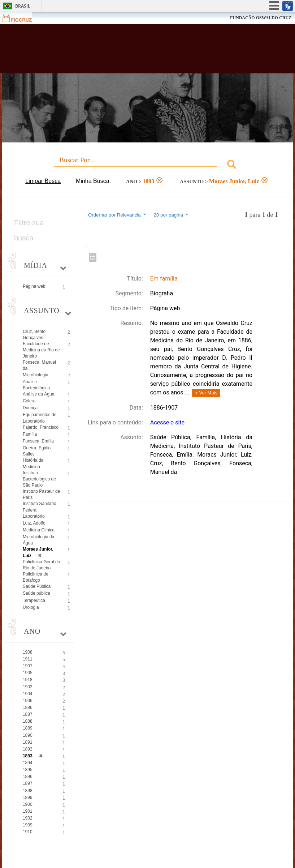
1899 (28, 798)
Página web (34, 286)
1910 (28, 832)
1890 (28, 735)
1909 (28, 825)
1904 (28, 694)
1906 (28, 701)
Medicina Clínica (39, 530)
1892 (28, 749)
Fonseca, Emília (38, 441)
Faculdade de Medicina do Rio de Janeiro (41, 350)
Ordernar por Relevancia (118, 215)
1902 (28, 818)
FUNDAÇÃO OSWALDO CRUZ (261, 18)
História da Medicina (33, 463)
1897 (28, 783)
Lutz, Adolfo (34, 523)
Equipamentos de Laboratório (40, 418)
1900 (28, 804)
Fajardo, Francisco (41, 427)
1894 (28, 763)
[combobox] (147, 165)
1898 (28, 791)
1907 (28, 666)
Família (30, 434)
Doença (30, 408)
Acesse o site (167, 422)
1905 (28, 673)
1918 (28, 680)
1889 (28, 728)
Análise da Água (38, 394)
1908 (28, 652)
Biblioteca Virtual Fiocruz (129, 51)
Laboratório (34, 516)
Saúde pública (36, 593)
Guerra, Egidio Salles (37, 451)
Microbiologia (36, 375)
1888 (28, 721)
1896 (28, 777)
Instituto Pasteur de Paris (41, 494)
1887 (28, 714)
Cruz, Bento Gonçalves (34, 335)
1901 (28, 811)
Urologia (31, 607)
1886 (28, 707)
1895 (28, 770)
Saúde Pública (37, 586)
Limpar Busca (43, 181)
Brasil (23, 6)
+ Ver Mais (206, 393)
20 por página (171, 215)
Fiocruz (21, 18)
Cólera (29, 401)
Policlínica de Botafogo (36, 577)
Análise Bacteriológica (36, 385)
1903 (28, 687)
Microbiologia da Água (38, 540)
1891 (28, 742)
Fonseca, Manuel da (39, 365)
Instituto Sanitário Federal (40, 507)
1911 (28, 659)
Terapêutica (34, 600)
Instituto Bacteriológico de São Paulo (39, 479)
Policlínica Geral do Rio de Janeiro (41, 565)
